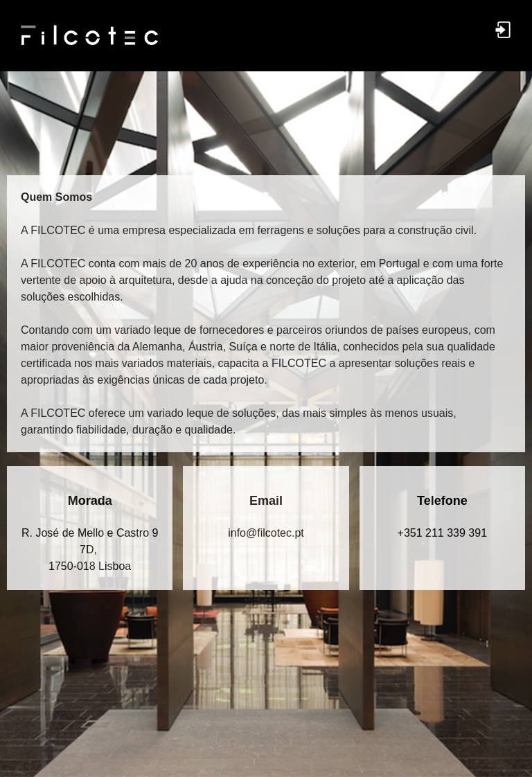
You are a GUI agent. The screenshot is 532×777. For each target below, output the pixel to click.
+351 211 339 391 (442, 533)
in (266, 533)
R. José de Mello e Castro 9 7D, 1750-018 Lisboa (90, 550)
